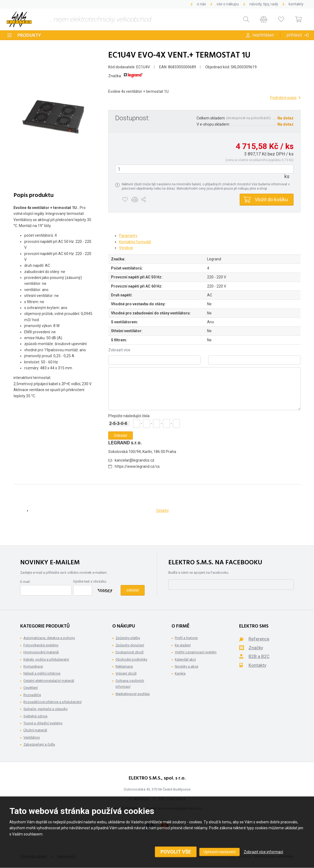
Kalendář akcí (185, 659)
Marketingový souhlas (133, 694)
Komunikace (33, 666)
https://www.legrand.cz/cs (137, 466)
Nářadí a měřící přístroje (42, 673)
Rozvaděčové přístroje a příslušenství (53, 702)
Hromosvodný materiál (41, 652)
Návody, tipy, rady (264, 4)
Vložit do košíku (271, 199)
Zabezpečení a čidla (39, 744)
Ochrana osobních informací (130, 684)
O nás (201, 4)
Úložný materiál (35, 730)
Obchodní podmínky (131, 659)
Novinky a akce (186, 666)
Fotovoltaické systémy (41, 645)
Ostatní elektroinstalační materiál (49, 681)
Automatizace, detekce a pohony (49, 638)
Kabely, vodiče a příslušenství (46, 659)
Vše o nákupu (228, 4)
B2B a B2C (259, 656)
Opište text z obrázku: (90, 581)
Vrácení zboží (126, 673)
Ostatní (162, 511)
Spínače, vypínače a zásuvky (46, 709)
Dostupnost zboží (130, 652)
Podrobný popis (283, 98)
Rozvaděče (32, 695)
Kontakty (296, 4)
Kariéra (180, 673)
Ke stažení (183, 645)
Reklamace (124, 666)
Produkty (29, 36)
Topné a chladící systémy (43, 723)
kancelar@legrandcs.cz (135, 460)
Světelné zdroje (35, 716)
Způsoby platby (128, 638)
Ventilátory (32, 737)
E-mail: (25, 582)
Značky (256, 648)
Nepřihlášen (263, 35)
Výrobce (126, 248)
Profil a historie (186, 638)
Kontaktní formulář (135, 242)
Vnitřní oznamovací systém (196, 652)
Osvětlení (31, 688)
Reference (259, 639)
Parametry (128, 236)
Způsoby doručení (130, 645)
